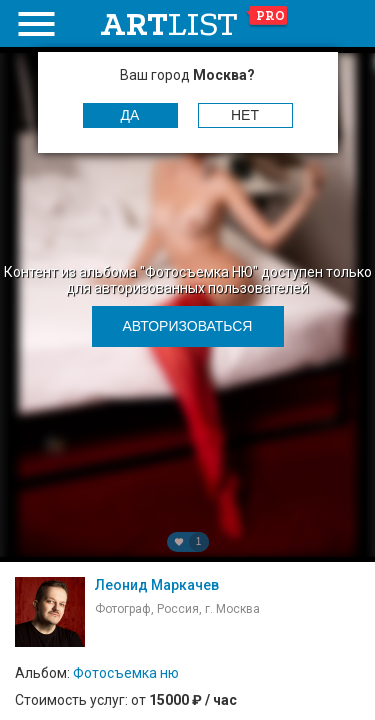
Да (130, 115)
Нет (245, 115)
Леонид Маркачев (157, 585)
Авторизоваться (188, 326)
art (194, 24)
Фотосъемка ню (126, 673)
